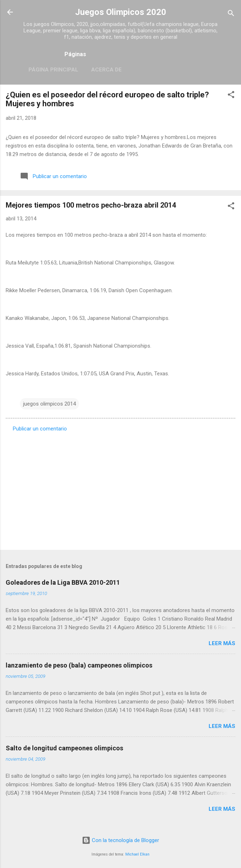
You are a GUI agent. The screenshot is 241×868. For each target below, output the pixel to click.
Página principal (53, 70)
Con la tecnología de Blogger (120, 840)
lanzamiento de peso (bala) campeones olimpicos (79, 665)
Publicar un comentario (40, 429)
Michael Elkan (137, 854)
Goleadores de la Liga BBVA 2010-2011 (63, 582)
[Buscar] (231, 14)
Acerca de (106, 70)
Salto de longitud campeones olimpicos (64, 748)
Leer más (222, 643)
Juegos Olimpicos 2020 (121, 12)
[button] (231, 96)
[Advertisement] (120, 489)
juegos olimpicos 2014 (49, 404)
